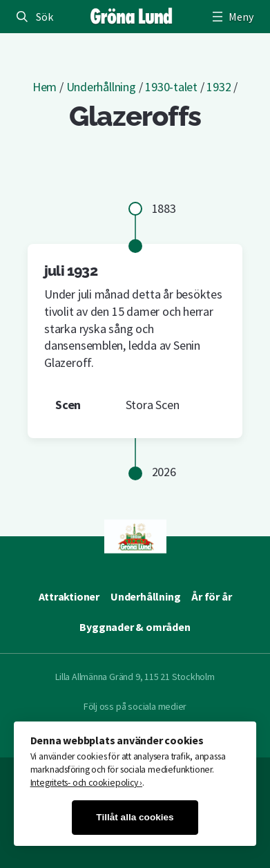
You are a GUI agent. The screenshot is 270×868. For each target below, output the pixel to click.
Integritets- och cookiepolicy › (87, 783)
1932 (219, 87)
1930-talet (171, 87)
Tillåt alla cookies (135, 817)
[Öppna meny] (231, 17)
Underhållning (101, 87)
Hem (45, 87)
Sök (44, 17)
